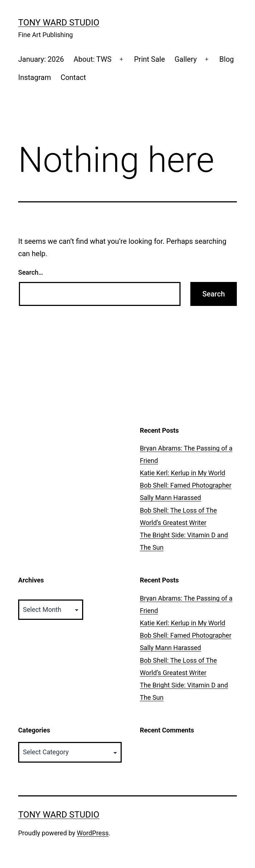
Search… (31, 272)
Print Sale (149, 59)
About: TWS (92, 59)
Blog (227, 59)
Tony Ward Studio (59, 23)
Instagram (35, 77)
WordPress (93, 833)
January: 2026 (41, 59)
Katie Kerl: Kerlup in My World (183, 473)
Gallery (185, 59)
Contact (73, 77)
